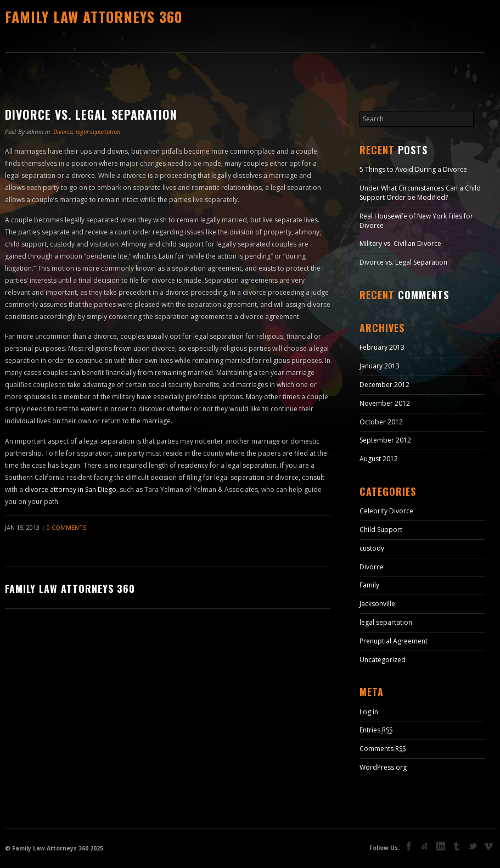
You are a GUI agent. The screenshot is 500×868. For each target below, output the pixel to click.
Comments (383, 749)
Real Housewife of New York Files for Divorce (416, 221)
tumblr (457, 846)
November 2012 (385, 403)
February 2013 (382, 347)
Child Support (381, 530)
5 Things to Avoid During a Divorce (413, 169)
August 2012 (379, 459)
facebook (409, 846)
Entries (376, 730)
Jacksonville (377, 604)
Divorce (63, 131)
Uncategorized (383, 660)
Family (369, 585)
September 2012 (385, 440)
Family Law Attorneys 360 (94, 17)
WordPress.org (383, 767)
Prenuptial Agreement (394, 641)
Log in (369, 712)
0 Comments (66, 527)
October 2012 (381, 422)
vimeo (488, 846)
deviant (425, 846)
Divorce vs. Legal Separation (91, 114)
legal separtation (98, 131)
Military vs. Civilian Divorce (400, 243)
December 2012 (384, 385)
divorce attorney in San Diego (71, 489)
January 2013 (380, 366)
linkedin (441, 846)
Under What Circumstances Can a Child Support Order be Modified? (420, 193)
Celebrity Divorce (386, 511)
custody (372, 548)
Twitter (473, 847)
